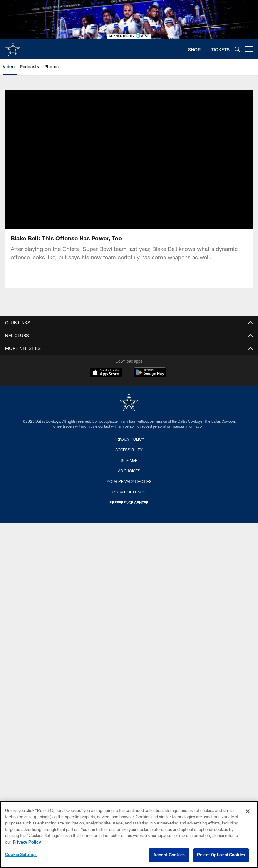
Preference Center (129, 502)
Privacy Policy (129, 439)
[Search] (237, 49)
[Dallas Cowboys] (129, 403)
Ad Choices (129, 471)
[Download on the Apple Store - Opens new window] (106, 373)
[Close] (248, 811)
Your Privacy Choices (129, 481)
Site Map (129, 460)
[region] (129, 834)
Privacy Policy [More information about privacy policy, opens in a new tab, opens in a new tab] (27, 842)
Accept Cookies (169, 855)
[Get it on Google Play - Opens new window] (150, 376)
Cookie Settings (129, 492)
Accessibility (129, 450)
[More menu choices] (249, 49)
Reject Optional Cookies (221, 855)
